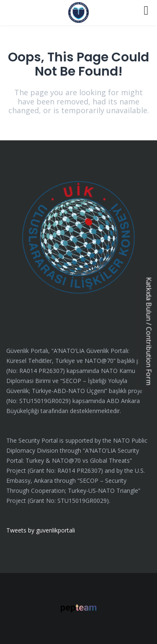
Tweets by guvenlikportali (41, 530)
